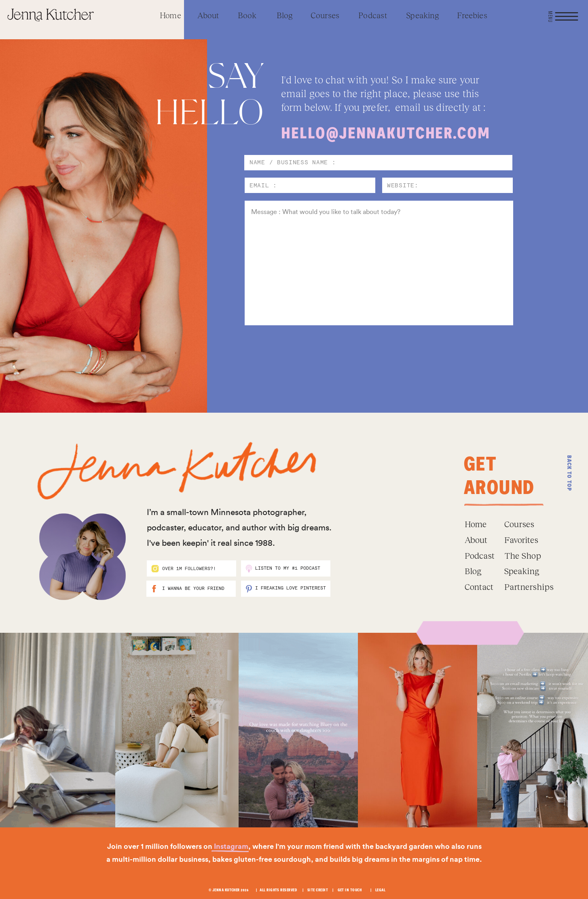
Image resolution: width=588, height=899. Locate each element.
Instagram (231, 846)
